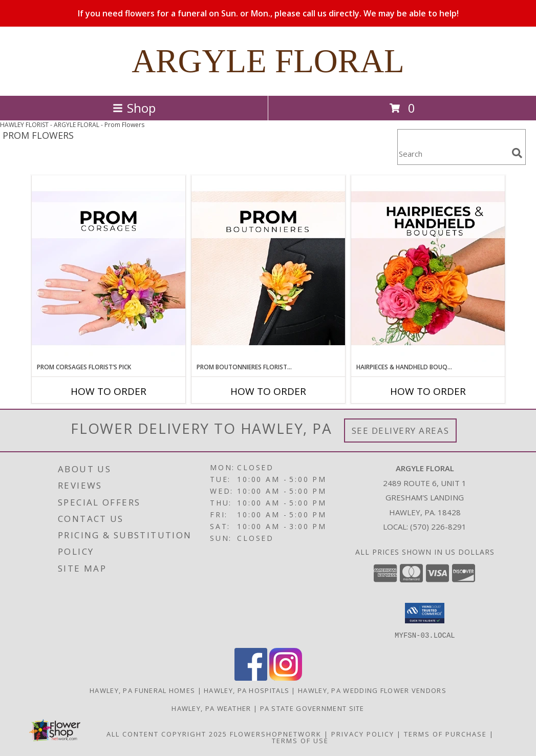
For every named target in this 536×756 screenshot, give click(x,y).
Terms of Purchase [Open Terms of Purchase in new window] (445, 733)
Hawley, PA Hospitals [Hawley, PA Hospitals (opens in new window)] (246, 690)
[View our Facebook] (251, 677)
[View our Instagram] (286, 677)
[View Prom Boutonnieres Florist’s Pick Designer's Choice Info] (268, 269)
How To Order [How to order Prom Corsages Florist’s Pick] (109, 391)
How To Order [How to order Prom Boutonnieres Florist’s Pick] (268, 391)
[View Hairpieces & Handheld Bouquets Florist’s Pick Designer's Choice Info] (428, 269)
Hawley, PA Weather (211, 708)
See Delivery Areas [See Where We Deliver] (401, 430)
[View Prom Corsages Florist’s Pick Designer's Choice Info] (109, 269)
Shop (134, 108)
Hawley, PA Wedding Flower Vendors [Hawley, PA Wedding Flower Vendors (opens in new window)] (372, 690)
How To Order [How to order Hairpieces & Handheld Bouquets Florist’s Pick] (428, 391)
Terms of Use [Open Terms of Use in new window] (300, 740)
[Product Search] (453, 153)
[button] (425, 613)
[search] (517, 153)
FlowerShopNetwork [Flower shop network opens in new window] (276, 733)
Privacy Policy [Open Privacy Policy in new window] (363, 733)
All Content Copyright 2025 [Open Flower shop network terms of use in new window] (167, 733)
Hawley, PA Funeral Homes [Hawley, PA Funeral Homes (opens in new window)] (142, 690)
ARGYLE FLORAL (268, 61)
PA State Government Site (312, 708)
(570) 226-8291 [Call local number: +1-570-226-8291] (438, 527)
